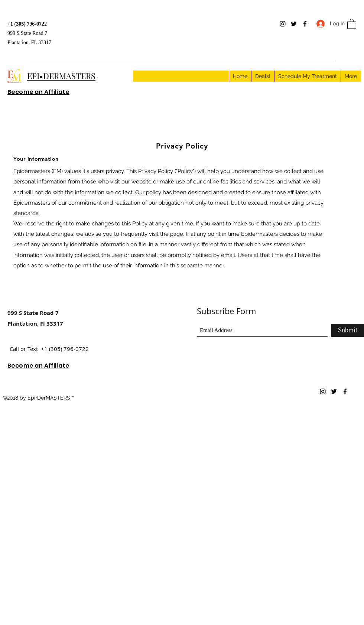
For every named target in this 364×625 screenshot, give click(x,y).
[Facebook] (305, 24)
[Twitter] (294, 24)
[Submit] (348, 330)
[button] (352, 24)
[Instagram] (283, 24)
